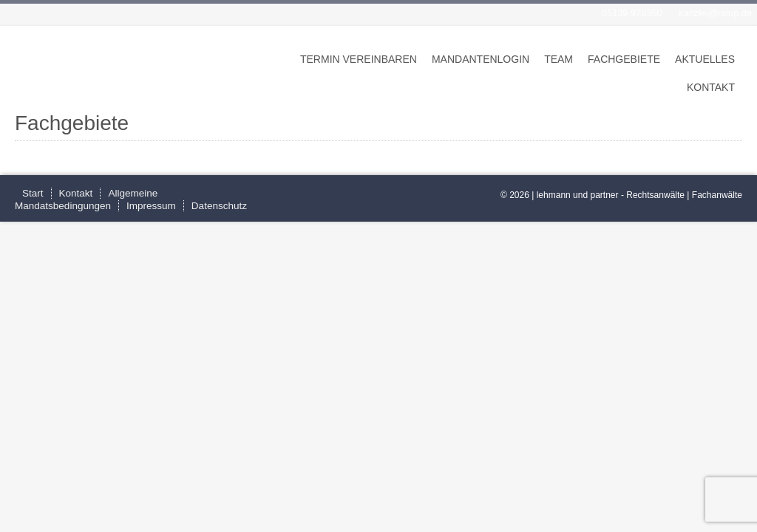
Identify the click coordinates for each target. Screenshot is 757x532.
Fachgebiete (624, 59)
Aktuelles (705, 59)
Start (33, 193)
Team (559, 59)
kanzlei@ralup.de (715, 13)
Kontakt (711, 87)
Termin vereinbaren (359, 59)
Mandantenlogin (481, 59)
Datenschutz (219, 206)
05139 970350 (632, 13)
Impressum (151, 206)
